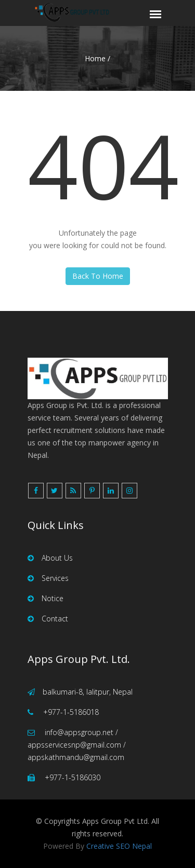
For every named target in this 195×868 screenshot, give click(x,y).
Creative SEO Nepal (119, 846)
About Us (50, 558)
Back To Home (98, 276)
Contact (48, 619)
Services (48, 578)
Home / (97, 58)
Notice (45, 598)
